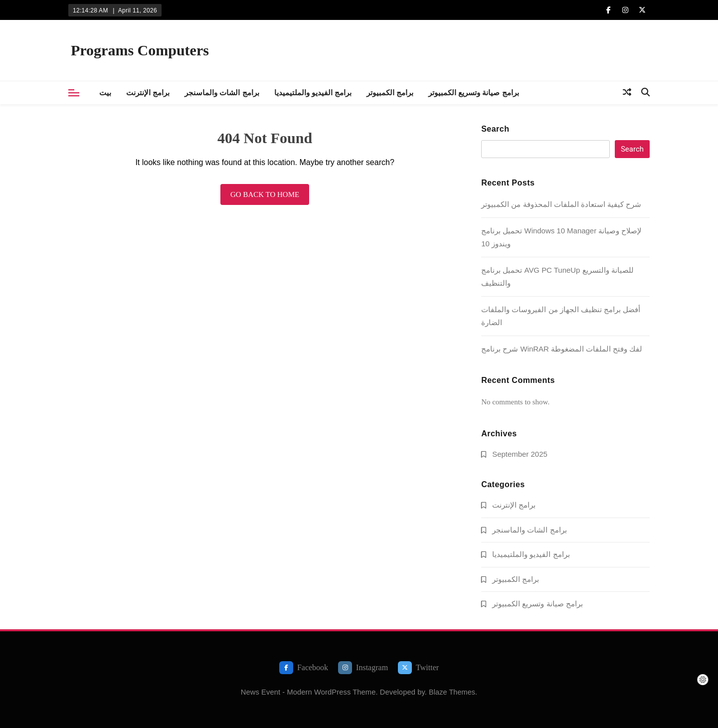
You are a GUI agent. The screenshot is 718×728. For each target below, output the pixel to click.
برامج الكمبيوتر (390, 92)
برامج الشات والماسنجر (222, 92)
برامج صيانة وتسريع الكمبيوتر (474, 92)
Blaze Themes (452, 692)
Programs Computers (140, 50)
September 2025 (520, 454)
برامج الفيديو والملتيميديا (313, 92)
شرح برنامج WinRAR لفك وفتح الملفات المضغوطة (562, 349)
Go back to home (265, 194)
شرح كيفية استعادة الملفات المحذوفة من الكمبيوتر (561, 204)
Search (495, 129)
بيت (105, 92)
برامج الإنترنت (148, 92)
